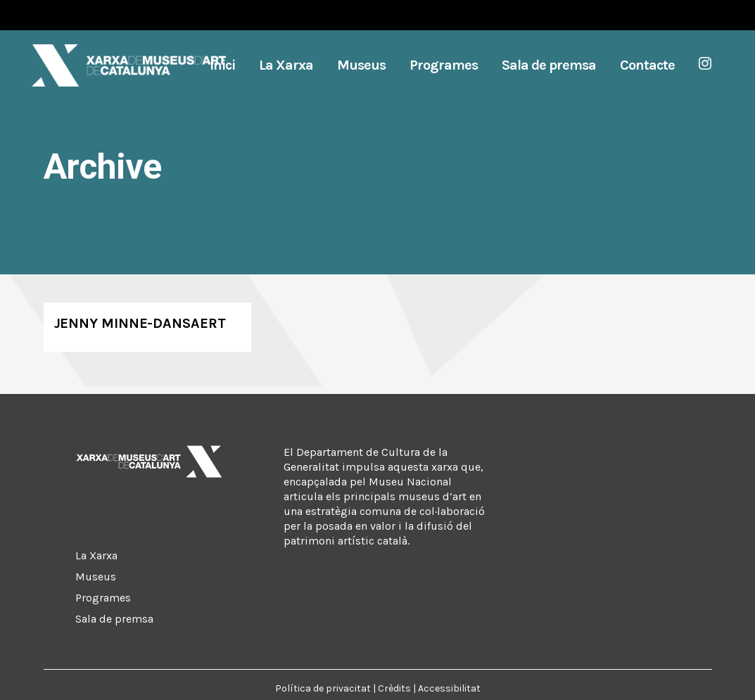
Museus (96, 577)
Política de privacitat (323, 688)
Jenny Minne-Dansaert (140, 323)
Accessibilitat (449, 688)
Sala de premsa (114, 619)
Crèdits (394, 688)
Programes (103, 598)
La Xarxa (96, 555)
